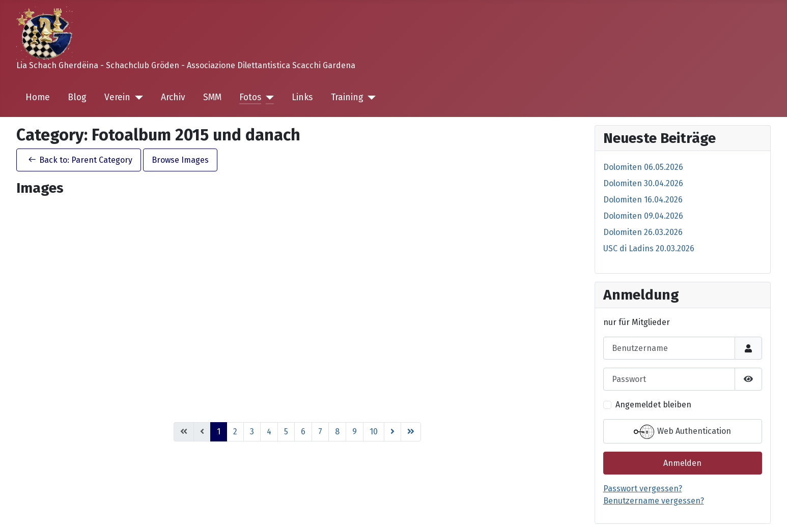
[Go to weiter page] (392, 432)
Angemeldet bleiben (653, 405)
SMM (212, 97)
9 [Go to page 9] (355, 432)
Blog (77, 97)
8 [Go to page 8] (337, 432)
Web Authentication (682, 432)
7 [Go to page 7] (320, 432)
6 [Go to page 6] (303, 432)
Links (302, 97)
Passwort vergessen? (643, 489)
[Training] (370, 98)
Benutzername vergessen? (654, 501)
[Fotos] (268, 98)
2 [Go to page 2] (235, 432)
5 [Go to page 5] (286, 432)
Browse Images (180, 160)
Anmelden (682, 463)
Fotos (250, 97)
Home (38, 97)
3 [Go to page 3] (252, 432)
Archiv (173, 97)
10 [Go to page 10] (374, 432)
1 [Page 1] (219, 432)
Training (347, 97)
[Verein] (137, 98)
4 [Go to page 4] (269, 432)
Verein (117, 97)
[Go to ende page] (411, 432)
